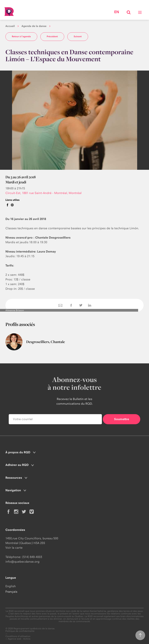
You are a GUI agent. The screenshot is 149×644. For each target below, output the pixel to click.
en (117, 12)
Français (11, 592)
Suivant (78, 36)
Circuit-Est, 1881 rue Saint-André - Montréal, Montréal (44, 193)
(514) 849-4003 (32, 557)
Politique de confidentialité (20, 631)
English (11, 586)
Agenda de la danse (34, 26)
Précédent (52, 36)
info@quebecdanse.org (22, 562)
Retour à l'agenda (21, 36)
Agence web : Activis (19, 639)
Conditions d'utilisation (18, 636)
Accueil (10, 26)
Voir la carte (14, 548)
